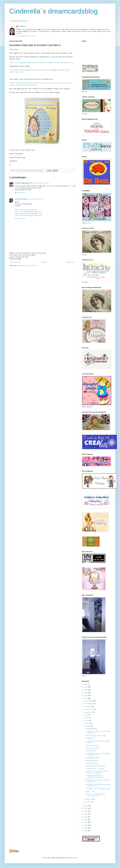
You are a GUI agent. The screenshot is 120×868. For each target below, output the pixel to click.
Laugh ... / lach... (90, 791)
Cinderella (22, 26)
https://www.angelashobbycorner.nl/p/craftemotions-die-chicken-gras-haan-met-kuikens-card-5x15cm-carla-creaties (41, 84)
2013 (86, 825)
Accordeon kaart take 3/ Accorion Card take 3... (98, 781)
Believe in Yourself (92, 748)
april (88, 723)
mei (87, 721)
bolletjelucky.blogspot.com (24, 183)
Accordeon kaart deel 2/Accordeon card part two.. (98, 785)
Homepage (43, 262)
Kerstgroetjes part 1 (92, 760)
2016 (86, 817)
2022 (86, 696)
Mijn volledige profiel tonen (26, 36)
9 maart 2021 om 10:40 (41, 183)
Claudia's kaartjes (21, 199)
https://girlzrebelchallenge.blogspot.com (28, 215)
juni (87, 718)
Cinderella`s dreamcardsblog (53, 11)
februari (89, 799)
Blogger (75, 858)
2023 (86, 693)
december (90, 701)
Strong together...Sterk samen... (95, 766)
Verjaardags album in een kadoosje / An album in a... (98, 754)
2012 (86, 828)
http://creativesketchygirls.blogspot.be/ (28, 212)
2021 (86, 698)
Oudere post (70, 262)
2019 (86, 808)
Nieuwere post (15, 262)
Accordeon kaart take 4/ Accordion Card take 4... (95, 776)
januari (88, 802)
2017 (86, 814)
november (89, 704)
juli (87, 715)
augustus (89, 712)
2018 (86, 811)
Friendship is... (90, 738)
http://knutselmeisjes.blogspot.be (26, 210)
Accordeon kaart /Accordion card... (98, 789)
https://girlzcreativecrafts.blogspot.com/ (29, 214)
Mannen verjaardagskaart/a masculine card (95, 795)
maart (88, 726)
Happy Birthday (91, 729)
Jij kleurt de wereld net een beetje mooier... (97, 742)
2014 (86, 822)
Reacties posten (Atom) (28, 265)
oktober (89, 707)
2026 (86, 684)
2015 (86, 820)
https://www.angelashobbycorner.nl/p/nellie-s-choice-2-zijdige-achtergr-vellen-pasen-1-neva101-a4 (40, 71)
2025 (86, 687)
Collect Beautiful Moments (95, 769)
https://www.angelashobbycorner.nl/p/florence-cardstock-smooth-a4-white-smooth (42, 63)
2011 (86, 831)
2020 (86, 806)
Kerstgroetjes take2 (92, 758)
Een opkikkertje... (91, 751)
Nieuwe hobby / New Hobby (96, 736)
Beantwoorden (20, 193)
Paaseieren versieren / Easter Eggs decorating (98, 732)
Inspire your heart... (92, 745)
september (90, 709)
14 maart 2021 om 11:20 (36, 199)
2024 (86, 690)
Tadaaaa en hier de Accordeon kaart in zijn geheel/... (97, 772)
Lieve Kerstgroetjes (92, 763)
